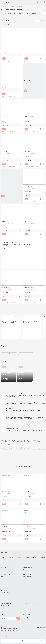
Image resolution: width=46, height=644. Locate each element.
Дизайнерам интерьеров (6, 595)
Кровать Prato (5, 156)
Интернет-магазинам (5, 590)
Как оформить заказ (28, 574)
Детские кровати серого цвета (26, 354)
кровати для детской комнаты (10, 438)
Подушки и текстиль (20, 470)
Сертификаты (4, 568)
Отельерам (3, 588)
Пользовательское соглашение (6, 634)
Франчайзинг (4, 586)
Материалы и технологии (6, 572)
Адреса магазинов (27, 577)
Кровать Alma (5, 227)
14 (28, 158)
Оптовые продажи (5, 592)
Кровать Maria (27, 156)
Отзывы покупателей (5, 579)
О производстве (4, 597)
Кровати (10, 470)
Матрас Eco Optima (6, 496)
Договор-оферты (27, 579)
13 (6, 498)
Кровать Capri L (5, 293)
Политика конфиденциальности (6, 636)
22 (6, 52)
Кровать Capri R (28, 227)
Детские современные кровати (8, 350)
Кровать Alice (27, 51)
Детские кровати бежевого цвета (9, 354)
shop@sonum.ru (4, 607)
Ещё (2, 357)
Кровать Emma (27, 121)
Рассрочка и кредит (27, 568)
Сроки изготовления (5, 574)
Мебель (29, 470)
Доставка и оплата (27, 572)
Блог (2, 577)
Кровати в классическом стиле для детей (27, 350)
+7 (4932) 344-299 (5, 605)
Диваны (43, 558)
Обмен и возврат (27, 570)
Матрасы (4, 470)
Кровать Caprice (28, 192)
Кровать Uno (5, 51)
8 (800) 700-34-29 (6, 603)
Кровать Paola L (28, 293)
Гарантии (3, 570)
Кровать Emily (5, 121)
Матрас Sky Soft (28, 532)
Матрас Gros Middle (29, 496)
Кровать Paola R (5, 86)
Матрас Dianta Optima (7, 532)
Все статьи (23, 386)
